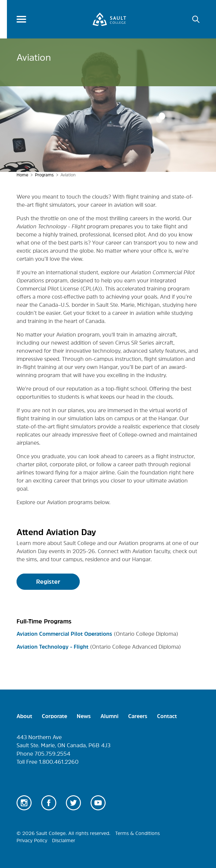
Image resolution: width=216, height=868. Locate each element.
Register (48, 582)
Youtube (98, 803)
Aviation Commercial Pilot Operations (64, 634)
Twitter (73, 803)
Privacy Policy (32, 840)
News (84, 716)
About (24, 716)
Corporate (54, 716)
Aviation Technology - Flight (52, 647)
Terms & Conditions (137, 833)
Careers (138, 716)
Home (22, 175)
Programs (44, 175)
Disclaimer (64, 840)
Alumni (110, 716)
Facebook (49, 803)
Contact (167, 716)
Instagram (24, 803)
